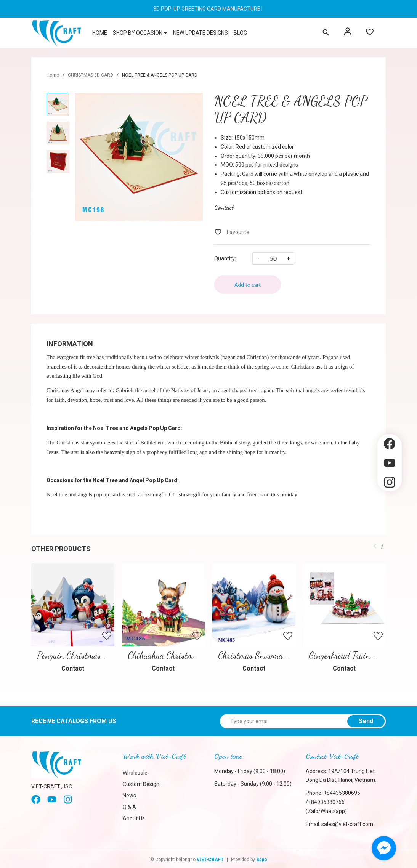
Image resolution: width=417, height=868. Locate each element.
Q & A (129, 804)
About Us (134, 816)
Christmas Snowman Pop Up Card (275, 653)
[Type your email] (303, 719)
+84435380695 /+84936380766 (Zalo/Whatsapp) (333, 800)
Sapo (262, 857)
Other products (61, 549)
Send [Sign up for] (366, 719)
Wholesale (135, 770)
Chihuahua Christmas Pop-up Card (187, 653)
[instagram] (68, 800)
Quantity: (225, 258)
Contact (224, 207)
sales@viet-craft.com (347, 821)
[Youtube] (52, 800)
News (129, 793)
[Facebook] (36, 800)
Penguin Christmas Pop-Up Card (93, 653)
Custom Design (141, 781)
